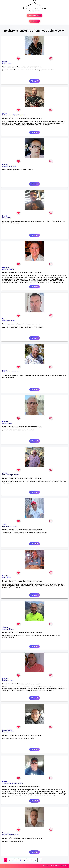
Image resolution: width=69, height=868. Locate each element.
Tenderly (5, 627)
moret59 (5, 422)
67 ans (12, 732)
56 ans (17, 835)
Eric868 (5, 216)
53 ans (9, 578)
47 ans (13, 321)
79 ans (17, 372)
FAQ (44, 866)
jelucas (5, 62)
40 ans (9, 218)
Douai (4, 218)
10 (39, 860)
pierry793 (5, 679)
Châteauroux (6, 166)
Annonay (5, 629)
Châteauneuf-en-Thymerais (11, 115)
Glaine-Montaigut (8, 475)
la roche (5, 370)
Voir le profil (34, 81)
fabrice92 (5, 833)
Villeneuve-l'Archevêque (10, 783)
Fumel (4, 64)
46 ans (23, 115)
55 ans (11, 680)
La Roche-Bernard (8, 372)
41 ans (14, 166)
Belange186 (6, 267)
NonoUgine (6, 576)
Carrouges (6, 732)
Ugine (4, 578)
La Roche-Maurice (8, 835)
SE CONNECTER (34, 21)
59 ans (9, 64)
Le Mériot (5, 269)
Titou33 (5, 525)
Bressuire (5, 680)
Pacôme (5, 165)
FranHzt (5, 782)
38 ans (15, 526)
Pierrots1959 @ (7, 730)
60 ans (20, 783)
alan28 (4, 113)
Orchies (5, 423)
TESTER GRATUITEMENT (35, 15)
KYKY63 (5, 473)
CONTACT (64, 866)
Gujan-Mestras (7, 526)
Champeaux (6, 321)
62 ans (12, 269)
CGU (48, 866)
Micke (4, 319)
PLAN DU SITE (55, 866)
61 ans (16, 475)
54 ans (11, 629)
